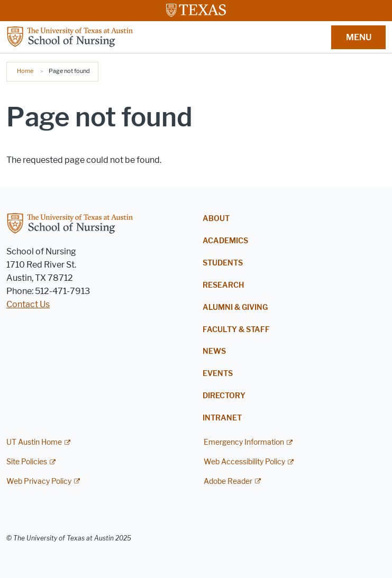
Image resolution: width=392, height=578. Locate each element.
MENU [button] (359, 37)
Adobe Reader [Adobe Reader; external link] (228, 481)
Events (218, 374)
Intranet (222, 418)
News (214, 351)
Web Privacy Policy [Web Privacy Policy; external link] (39, 481)
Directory (224, 396)
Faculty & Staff (236, 330)
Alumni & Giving (235, 308)
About (216, 219)
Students (223, 263)
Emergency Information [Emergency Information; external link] (244, 442)
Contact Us (28, 304)
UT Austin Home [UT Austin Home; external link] (34, 442)
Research (223, 285)
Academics (225, 241)
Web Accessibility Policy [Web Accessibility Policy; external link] (244, 462)
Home (25, 71)
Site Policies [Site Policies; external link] (27, 462)
